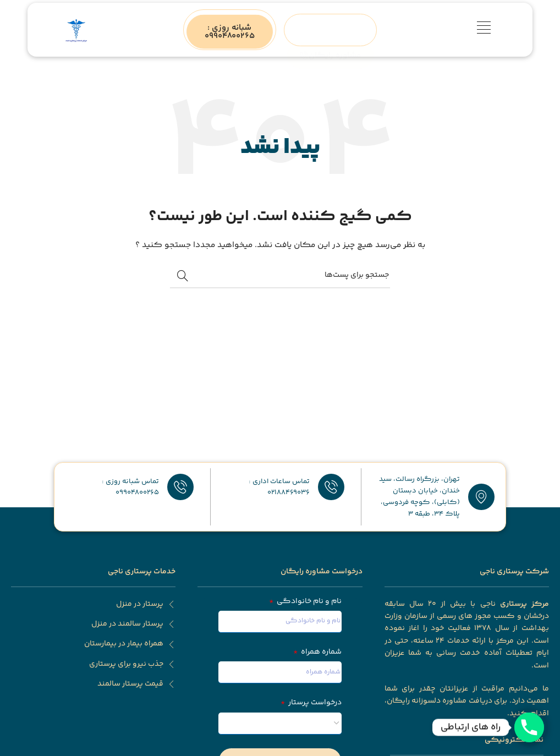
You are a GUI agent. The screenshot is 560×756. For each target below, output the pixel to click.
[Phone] (529, 727)
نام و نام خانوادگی (308, 601)
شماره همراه (320, 652)
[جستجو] (280, 276)
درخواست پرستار (314, 703)
